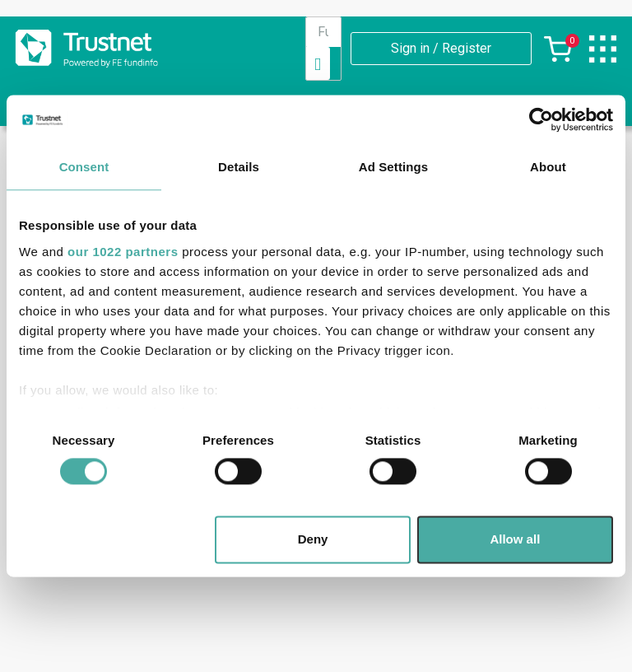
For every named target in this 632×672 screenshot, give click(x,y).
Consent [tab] (84, 167)
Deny (313, 540)
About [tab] (548, 167)
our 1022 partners (123, 252)
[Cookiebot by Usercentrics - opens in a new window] (541, 119)
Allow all (515, 540)
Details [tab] (239, 167)
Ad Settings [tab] (393, 167)
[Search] (318, 63)
